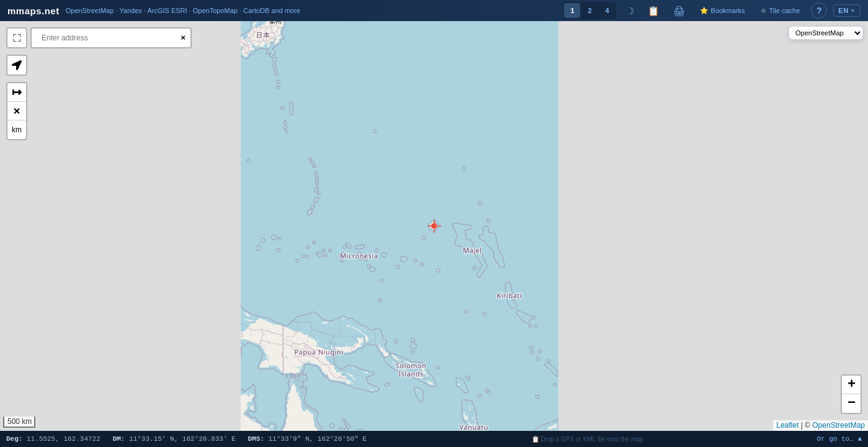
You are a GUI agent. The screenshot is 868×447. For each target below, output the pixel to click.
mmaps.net (34, 11)
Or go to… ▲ (839, 439)
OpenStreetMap (839, 425)
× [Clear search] (183, 38)
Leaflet (787, 425)
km (17, 130)
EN (847, 11)
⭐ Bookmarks (722, 11)
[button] (434, 226)
